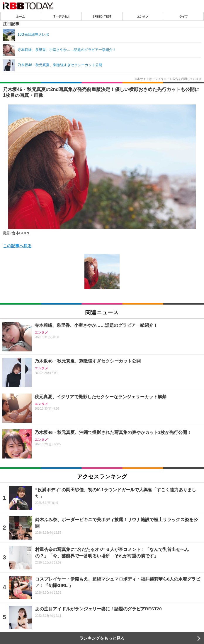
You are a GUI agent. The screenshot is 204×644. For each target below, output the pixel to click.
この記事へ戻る (17, 245)
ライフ (183, 16)
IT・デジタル (61, 16)
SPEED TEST (102, 16)
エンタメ (143, 16)
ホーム (21, 16)
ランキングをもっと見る (102, 638)
